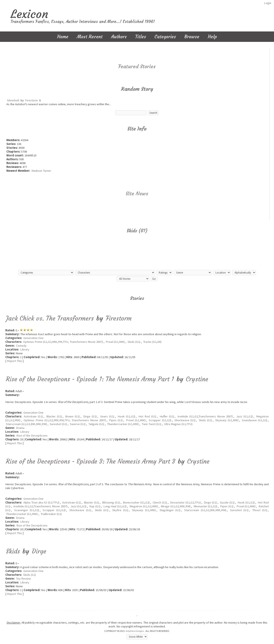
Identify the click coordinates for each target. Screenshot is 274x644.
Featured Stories (137, 67)
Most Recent (90, 37)
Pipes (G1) (116, 420)
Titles (141, 37)
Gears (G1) (107, 416)
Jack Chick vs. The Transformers (50, 318)
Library (25, 349)
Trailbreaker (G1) (51, 514)
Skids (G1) (134, 342)
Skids (13, 551)
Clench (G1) (160, 502)
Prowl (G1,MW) (115, 342)
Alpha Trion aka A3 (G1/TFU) (41, 502)
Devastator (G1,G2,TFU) (185, 502)
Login (268, 3)
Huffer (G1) (167, 416)
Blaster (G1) (54, 416)
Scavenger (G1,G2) (27, 510)
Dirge (39, 551)
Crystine (197, 379)
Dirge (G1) (90, 416)
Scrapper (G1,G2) (160, 420)
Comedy (21, 346)
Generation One (33, 338)
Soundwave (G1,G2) (254, 420)
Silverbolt (13, 100)
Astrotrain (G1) (33, 416)
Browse (192, 37)
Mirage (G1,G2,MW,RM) (176, 506)
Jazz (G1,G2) (244, 416)
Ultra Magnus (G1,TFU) (178, 424)
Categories (165, 37)
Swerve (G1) (78, 424)
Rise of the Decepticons (32, 435)
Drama (20, 428)
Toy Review (23, 579)
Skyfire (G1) (120, 510)
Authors (119, 37)
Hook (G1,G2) (126, 416)
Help (212, 37)
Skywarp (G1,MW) (227, 420)
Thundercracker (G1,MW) (123, 424)
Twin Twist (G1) (151, 424)
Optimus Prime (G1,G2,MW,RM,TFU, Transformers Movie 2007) (63, 342)
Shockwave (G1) (185, 420)
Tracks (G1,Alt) (152, 342)
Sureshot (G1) (58, 424)
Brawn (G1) (72, 416)
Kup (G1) (95, 506)
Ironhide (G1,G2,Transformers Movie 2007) (205, 416)
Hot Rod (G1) (147, 416)
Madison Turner (41, 171)
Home (63, 37)
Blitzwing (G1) (111, 502)
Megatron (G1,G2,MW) (144, 506)
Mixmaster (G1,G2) (205, 506)
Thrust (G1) (260, 510)
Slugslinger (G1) (170, 510)
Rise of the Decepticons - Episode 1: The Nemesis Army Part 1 (90, 379)
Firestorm (31, 100)
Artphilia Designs (135, 631)
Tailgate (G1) (96, 424)
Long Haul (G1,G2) (115, 506)
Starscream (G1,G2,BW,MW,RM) (26, 424)
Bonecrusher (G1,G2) (136, 502)
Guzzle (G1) (227, 502)
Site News (137, 194)
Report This (15, 361)
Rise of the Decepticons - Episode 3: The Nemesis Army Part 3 (91, 461)
